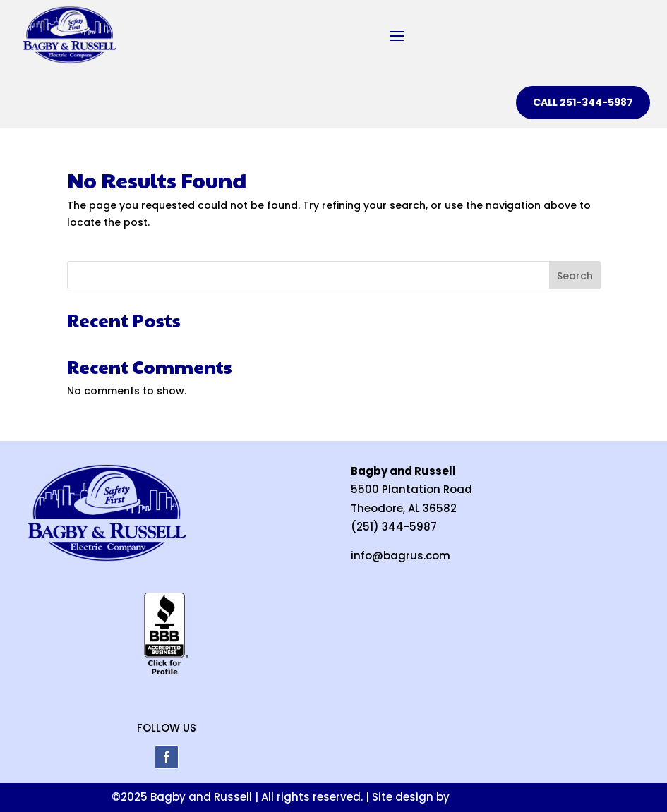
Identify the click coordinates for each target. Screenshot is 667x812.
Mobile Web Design (504, 797)
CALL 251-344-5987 (583, 102)
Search (575, 276)
